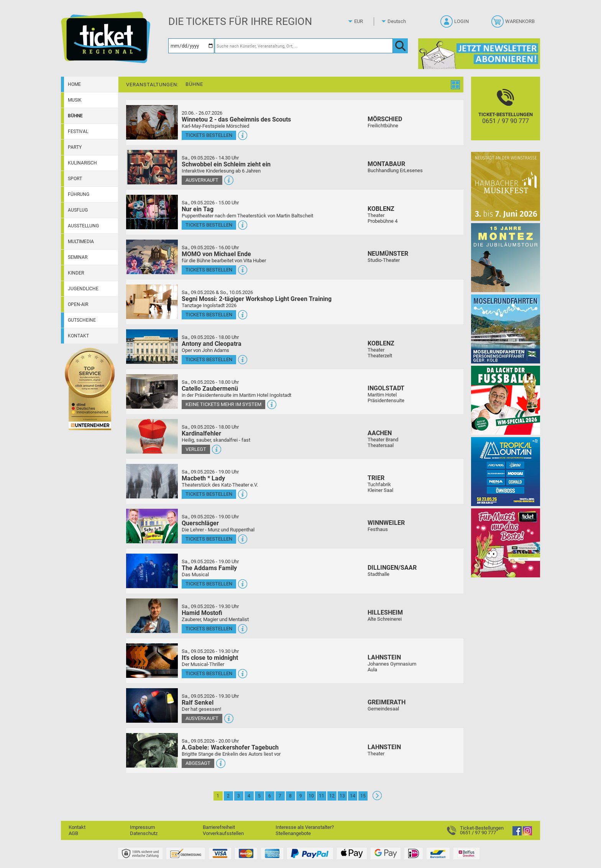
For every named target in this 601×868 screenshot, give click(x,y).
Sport (75, 179)
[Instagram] (527, 834)
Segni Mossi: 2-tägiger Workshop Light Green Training (257, 299)
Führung (79, 194)
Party (75, 147)
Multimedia (81, 242)
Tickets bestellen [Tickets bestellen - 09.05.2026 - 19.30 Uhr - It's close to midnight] (209, 673)
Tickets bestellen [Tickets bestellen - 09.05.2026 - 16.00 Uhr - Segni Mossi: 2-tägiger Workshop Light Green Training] (209, 315)
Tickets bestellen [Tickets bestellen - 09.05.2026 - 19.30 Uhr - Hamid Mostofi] (209, 629)
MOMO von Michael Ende (216, 254)
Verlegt (196, 449)
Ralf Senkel (198, 703)
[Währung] (366, 21)
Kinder (76, 273)
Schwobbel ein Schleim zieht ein (226, 164)
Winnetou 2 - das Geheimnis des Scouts (236, 119)
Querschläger (200, 523)
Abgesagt (198, 763)
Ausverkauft (202, 180)
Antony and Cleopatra (212, 344)
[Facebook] (517, 834)
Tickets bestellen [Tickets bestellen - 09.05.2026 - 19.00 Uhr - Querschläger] (209, 539)
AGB (73, 833)
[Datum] (191, 46)
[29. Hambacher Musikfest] (506, 186)
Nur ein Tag (198, 209)
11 (322, 796)
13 (342, 796)
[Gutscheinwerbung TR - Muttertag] (506, 543)
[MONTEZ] (506, 257)
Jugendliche (83, 289)
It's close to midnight (210, 658)
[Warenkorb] (514, 24)
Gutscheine (82, 320)
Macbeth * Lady (203, 478)
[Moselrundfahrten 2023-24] (506, 329)
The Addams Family (209, 568)
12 (332, 796)
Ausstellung (83, 226)
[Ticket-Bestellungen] (506, 115)
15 (363, 796)
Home (74, 84)
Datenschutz (144, 833)
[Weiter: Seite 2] (377, 798)
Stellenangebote (293, 833)
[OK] (400, 46)
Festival (78, 132)
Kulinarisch (82, 163)
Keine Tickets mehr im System (223, 404)
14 (353, 796)
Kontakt (78, 336)
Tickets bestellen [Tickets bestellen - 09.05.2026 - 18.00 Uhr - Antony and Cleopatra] (209, 359)
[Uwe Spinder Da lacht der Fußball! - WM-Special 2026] (506, 400)
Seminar (78, 257)
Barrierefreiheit (219, 827)
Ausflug (78, 210)
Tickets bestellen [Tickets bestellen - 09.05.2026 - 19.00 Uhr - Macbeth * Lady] (209, 494)
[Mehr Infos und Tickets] (152, 122)
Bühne (75, 116)
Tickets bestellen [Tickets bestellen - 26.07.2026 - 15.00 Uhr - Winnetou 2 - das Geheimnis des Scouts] (209, 135)
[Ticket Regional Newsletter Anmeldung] (479, 53)
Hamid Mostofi (202, 613)
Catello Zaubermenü (210, 389)
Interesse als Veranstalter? (305, 827)
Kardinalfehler (201, 433)
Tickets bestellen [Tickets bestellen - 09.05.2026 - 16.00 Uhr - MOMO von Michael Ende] (209, 270)
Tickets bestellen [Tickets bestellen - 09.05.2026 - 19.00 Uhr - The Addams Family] (209, 584)
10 (311, 796)
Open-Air (78, 304)
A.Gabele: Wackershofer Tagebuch (230, 747)
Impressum (142, 827)
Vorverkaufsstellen (223, 833)
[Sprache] (399, 21)
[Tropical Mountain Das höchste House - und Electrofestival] (506, 471)
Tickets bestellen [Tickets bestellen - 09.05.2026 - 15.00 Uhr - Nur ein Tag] (209, 225)
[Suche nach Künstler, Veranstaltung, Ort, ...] (304, 46)
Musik (75, 100)
